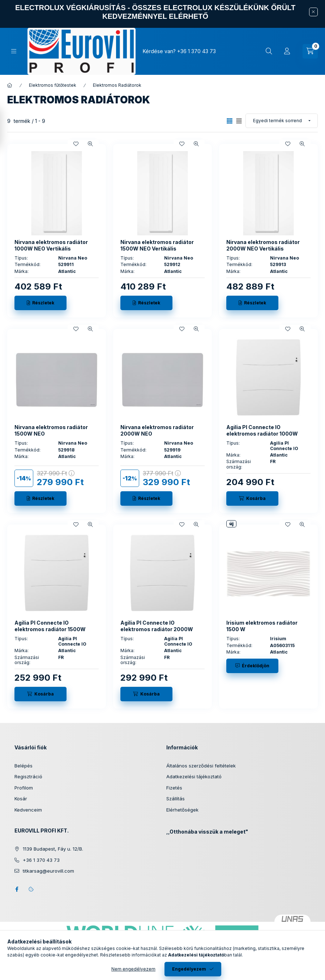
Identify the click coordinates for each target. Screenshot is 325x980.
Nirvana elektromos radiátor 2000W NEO (157, 430)
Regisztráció (28, 776)
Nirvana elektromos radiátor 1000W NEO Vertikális (51, 245)
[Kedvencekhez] (76, 144)
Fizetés (174, 788)
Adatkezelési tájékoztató (194, 776)
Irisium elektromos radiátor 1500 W (262, 626)
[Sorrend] (282, 121)
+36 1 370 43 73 (196, 51)
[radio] (239, 121)
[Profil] (287, 51)
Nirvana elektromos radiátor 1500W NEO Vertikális (157, 245)
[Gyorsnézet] (90, 144)
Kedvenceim (28, 810)
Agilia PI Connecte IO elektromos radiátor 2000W (157, 626)
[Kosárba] (252, 498)
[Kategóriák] (14, 51)
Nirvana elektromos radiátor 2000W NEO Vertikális (263, 245)
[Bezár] (313, 12)
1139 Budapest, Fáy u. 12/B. (53, 849)
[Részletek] (40, 303)
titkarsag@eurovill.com (48, 871)
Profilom (24, 788)
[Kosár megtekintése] (310, 51)
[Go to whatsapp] (308, 959)
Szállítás (176, 799)
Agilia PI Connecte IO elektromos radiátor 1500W (50, 626)
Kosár (21, 799)
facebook (17, 889)
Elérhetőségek (182, 810)
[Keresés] (269, 51)
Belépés (23, 766)
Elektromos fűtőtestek (53, 85)
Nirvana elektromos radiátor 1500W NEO (51, 430)
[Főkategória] (10, 85)
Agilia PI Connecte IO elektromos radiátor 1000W (262, 430)
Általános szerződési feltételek (201, 766)
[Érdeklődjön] (252, 666)
